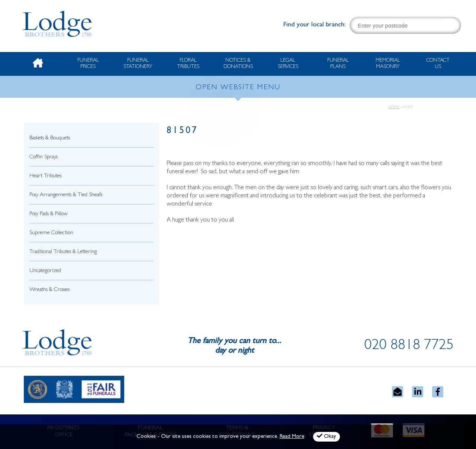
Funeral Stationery (138, 64)
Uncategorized (45, 271)
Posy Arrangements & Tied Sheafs (66, 195)
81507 (182, 131)
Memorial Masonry (388, 64)
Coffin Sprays (44, 157)
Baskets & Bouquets (50, 138)
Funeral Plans (338, 64)
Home (394, 107)
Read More (292, 437)
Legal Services (288, 64)
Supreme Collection (51, 233)
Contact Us (438, 64)
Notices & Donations (238, 64)
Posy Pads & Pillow (49, 214)
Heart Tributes (45, 176)
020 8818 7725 (409, 346)
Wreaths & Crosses (49, 290)
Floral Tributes (188, 64)
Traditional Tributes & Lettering (63, 252)
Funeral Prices (88, 64)
